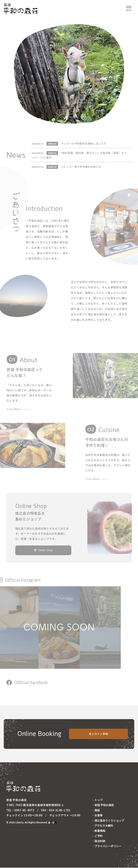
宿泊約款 (100, 841)
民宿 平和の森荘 (104, 805)
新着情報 (100, 831)
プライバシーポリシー (108, 846)
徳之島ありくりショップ (109, 821)
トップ (99, 800)
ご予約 (99, 836)
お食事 (99, 816)
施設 (97, 810)
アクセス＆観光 (104, 826)
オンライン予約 (98, 734)
